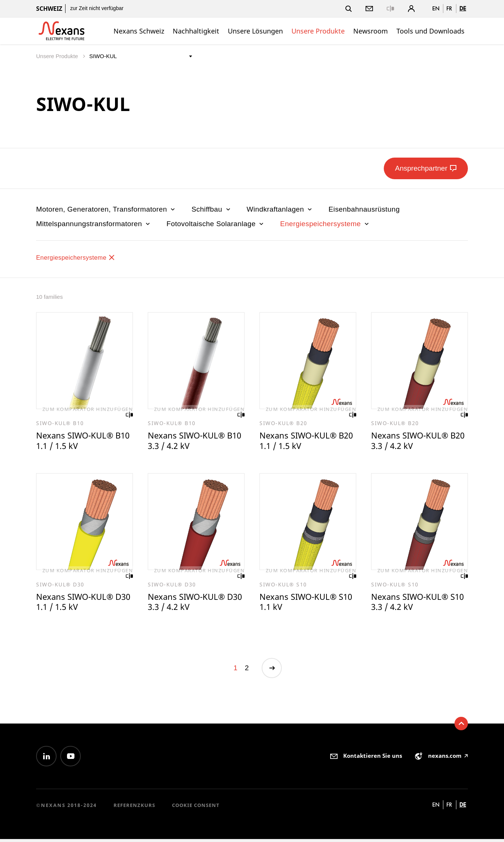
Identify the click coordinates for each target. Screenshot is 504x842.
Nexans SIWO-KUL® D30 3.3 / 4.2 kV (188, 604)
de (463, 8)
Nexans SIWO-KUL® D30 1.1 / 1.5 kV (76, 604)
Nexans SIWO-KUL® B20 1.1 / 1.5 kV (300, 441)
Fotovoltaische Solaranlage (216, 224)
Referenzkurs (134, 808)
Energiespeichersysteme (325, 224)
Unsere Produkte (318, 31)
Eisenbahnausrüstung (364, 209)
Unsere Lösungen (255, 31)
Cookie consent (196, 808)
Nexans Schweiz (139, 31)
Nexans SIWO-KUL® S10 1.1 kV (300, 604)
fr (449, 8)
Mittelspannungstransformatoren (94, 224)
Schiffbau (211, 209)
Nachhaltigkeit (196, 31)
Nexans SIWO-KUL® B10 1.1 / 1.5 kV (76, 441)
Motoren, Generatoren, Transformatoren (106, 209)
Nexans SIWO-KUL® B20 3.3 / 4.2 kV (411, 441)
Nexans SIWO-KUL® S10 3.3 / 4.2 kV (411, 604)
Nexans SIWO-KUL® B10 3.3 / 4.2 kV (188, 441)
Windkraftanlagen (280, 209)
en (436, 8)
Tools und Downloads (430, 31)
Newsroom (371, 31)
